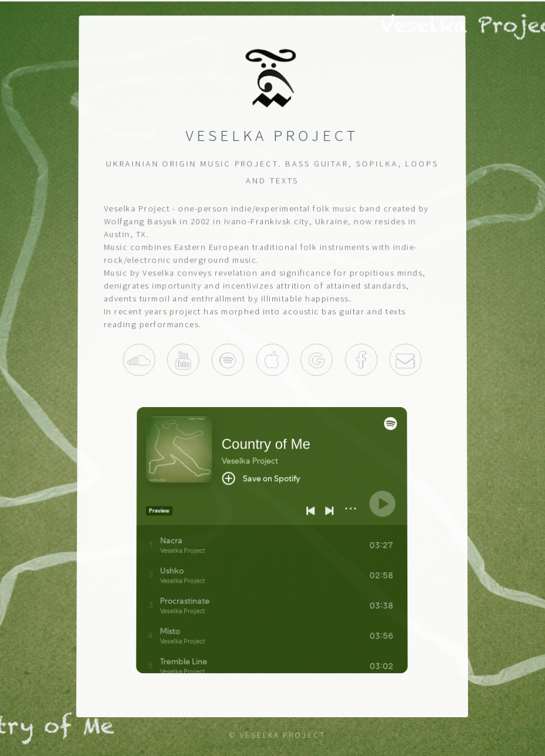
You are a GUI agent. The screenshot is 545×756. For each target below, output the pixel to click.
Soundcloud (139, 360)
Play (317, 360)
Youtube (184, 360)
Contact (406, 360)
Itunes (272, 360)
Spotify (228, 360)
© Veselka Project (277, 735)
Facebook (361, 360)
